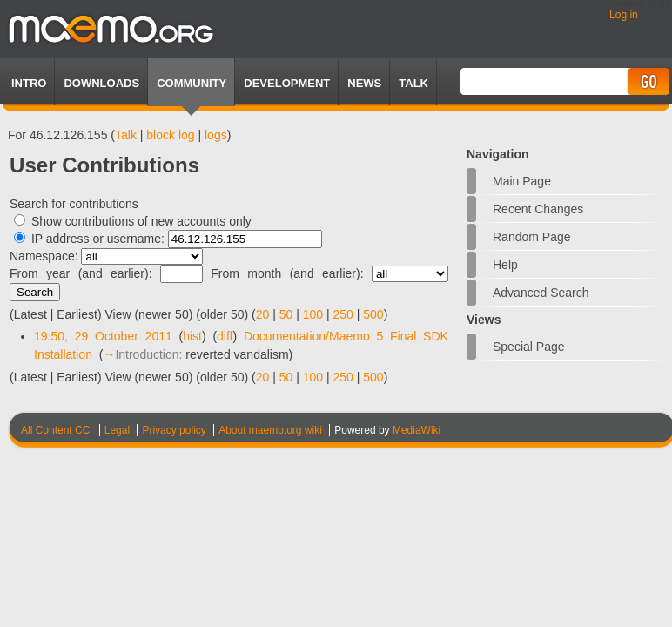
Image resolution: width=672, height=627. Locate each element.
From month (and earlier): (287, 273)
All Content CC (55, 430)
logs (216, 135)
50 (286, 314)
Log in (624, 15)
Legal (117, 430)
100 (313, 314)
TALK (413, 83)
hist (192, 336)
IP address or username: (98, 239)
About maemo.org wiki (270, 430)
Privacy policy (174, 430)
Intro (29, 83)
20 (263, 314)
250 (343, 314)
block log (170, 135)
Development (287, 83)
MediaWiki (417, 430)
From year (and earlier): (81, 273)
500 (373, 314)
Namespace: (44, 256)
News (364, 83)
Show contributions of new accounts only (141, 221)
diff (225, 336)
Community (192, 83)
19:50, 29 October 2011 (103, 336)
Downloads (101, 83)
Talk (126, 135)
